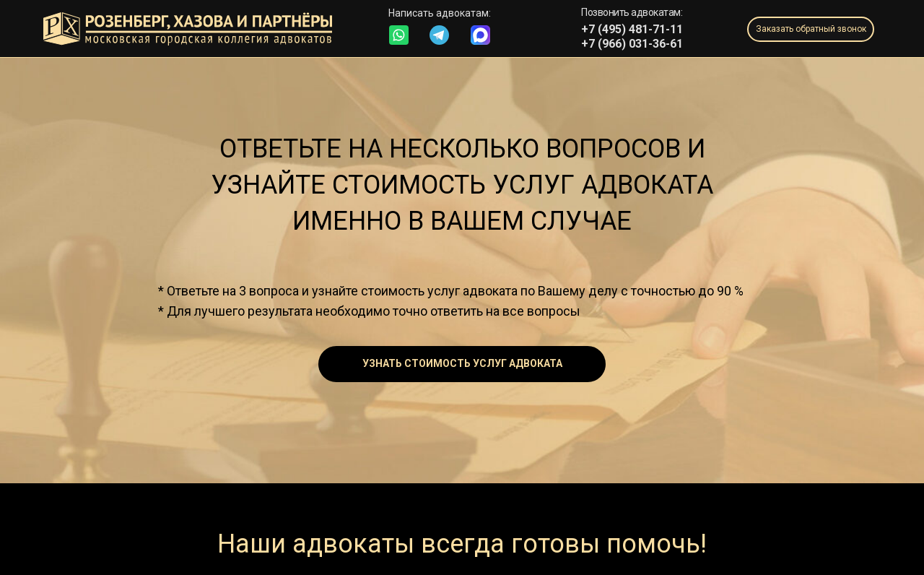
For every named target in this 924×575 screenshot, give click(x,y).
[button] (811, 29)
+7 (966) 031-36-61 (632, 44)
